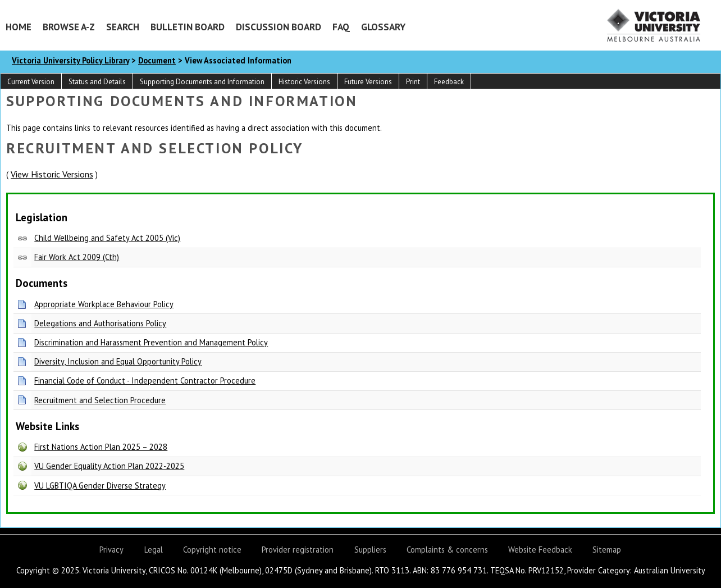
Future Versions (368, 82)
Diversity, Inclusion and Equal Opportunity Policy (118, 361)
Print (413, 82)
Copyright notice (212, 550)
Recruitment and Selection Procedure (100, 400)
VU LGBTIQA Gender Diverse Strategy (100, 486)
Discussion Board (279, 27)
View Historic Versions (52, 174)
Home (19, 27)
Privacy (111, 550)
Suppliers (370, 550)
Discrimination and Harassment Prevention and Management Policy (151, 342)
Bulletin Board (188, 27)
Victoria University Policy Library (70, 60)
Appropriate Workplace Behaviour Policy (104, 304)
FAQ (341, 27)
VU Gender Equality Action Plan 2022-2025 (109, 466)
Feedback (449, 82)
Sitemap (607, 550)
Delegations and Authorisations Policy (100, 323)
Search (123, 27)
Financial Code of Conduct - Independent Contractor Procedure (145, 380)
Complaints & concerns (447, 550)
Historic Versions (304, 82)
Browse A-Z (69, 27)
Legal (154, 550)
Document (157, 60)
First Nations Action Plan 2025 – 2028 (101, 447)
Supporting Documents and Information (202, 82)
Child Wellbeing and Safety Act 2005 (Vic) (107, 238)
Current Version (31, 82)
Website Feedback (540, 550)
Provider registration (298, 550)
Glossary (383, 27)
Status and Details (97, 82)
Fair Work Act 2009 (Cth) (77, 257)
